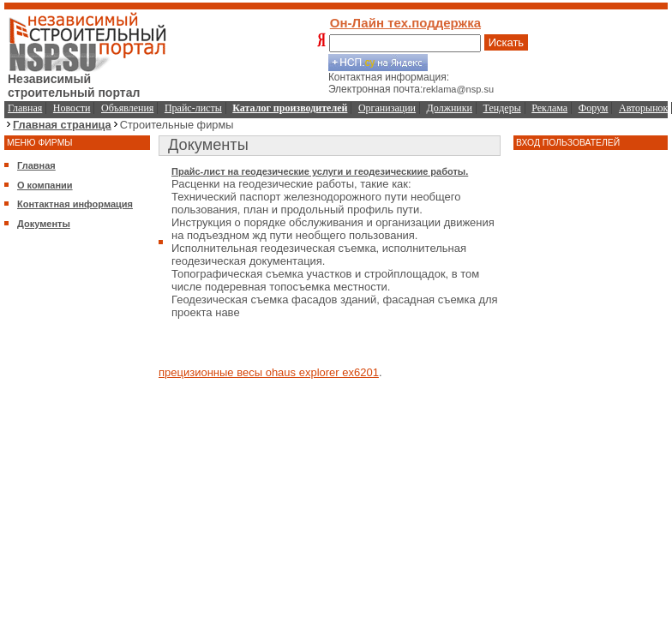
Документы (44, 224)
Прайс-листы (193, 108)
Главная (25, 108)
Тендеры (502, 108)
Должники (450, 108)
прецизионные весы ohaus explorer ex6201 (269, 372)
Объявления (127, 108)
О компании (45, 185)
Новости (72, 108)
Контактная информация (75, 204)
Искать (507, 42)
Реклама (549, 108)
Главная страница (62, 125)
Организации (387, 108)
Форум (594, 108)
